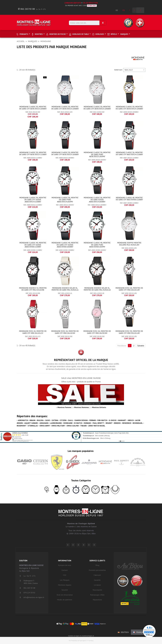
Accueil (21, 41)
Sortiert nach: (118, 70)
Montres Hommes (82, 407)
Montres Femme (64, 407)
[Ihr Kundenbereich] (130, 10)
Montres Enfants (99, 407)
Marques (32, 41)
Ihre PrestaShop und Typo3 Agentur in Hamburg (81, 641)
